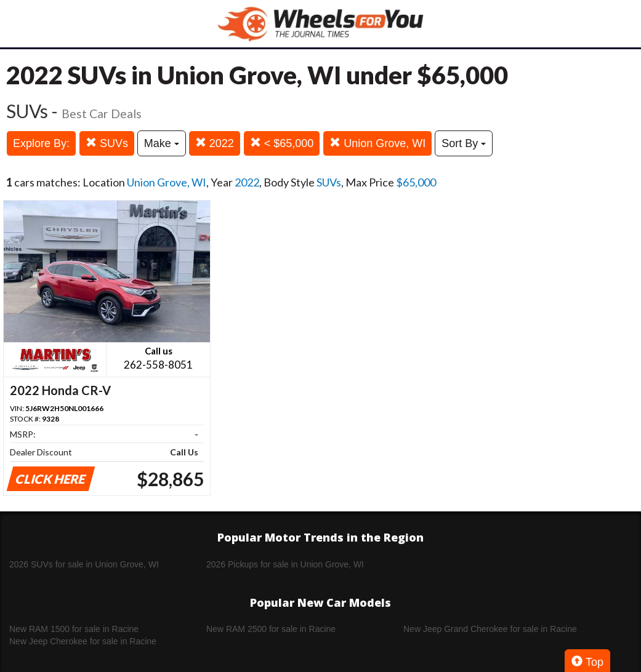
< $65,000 (282, 143)
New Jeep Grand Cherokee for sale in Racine (490, 629)
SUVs (107, 143)
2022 (215, 143)
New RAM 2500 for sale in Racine (271, 629)
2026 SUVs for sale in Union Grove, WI (84, 564)
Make (162, 143)
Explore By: (41, 143)
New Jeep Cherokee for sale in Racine (83, 641)
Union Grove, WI (377, 143)
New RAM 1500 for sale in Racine (74, 629)
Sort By (464, 143)
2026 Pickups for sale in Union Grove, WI (285, 564)
